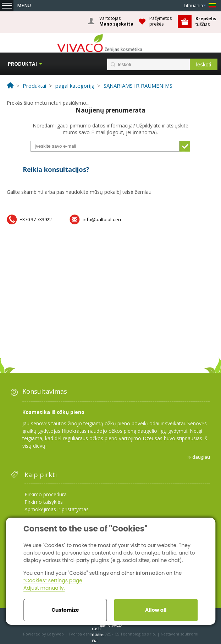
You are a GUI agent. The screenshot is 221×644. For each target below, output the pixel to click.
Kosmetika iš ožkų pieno (53, 412)
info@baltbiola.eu (102, 219)
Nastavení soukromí (179, 634)
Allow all (156, 610)
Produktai (22, 64)
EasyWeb (56, 634)
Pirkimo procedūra (46, 494)
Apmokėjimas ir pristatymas (57, 509)
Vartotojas (116, 21)
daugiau (201, 457)
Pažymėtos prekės (161, 21)
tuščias (206, 21)
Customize (65, 610)
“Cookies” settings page (53, 580)
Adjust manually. (44, 588)
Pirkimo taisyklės (44, 502)
